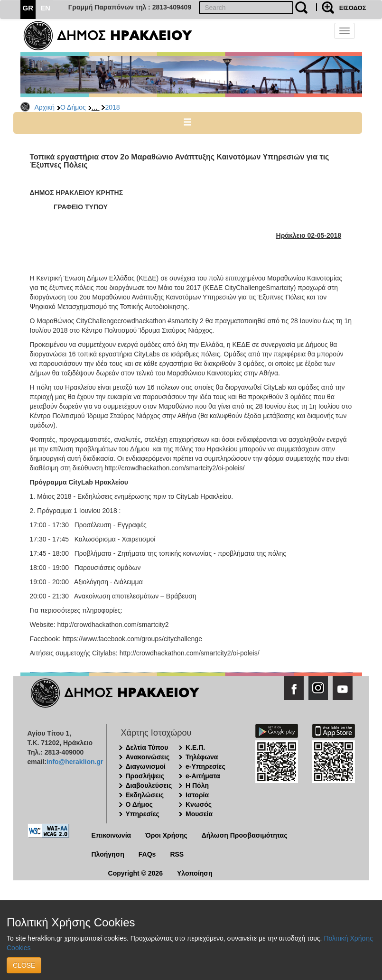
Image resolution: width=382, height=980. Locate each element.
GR (28, 8)
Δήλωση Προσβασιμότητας (245, 835)
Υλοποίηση (195, 873)
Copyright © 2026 (135, 873)
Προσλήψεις (145, 776)
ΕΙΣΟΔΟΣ (353, 8)
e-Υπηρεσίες (205, 766)
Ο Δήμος (73, 107)
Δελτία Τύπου (147, 747)
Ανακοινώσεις (148, 757)
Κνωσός (199, 804)
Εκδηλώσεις (145, 795)
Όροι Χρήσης (166, 835)
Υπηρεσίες (143, 814)
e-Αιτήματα (203, 776)
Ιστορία (197, 795)
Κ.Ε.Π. (195, 747)
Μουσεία (199, 814)
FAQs (147, 854)
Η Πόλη (197, 785)
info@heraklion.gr (75, 762)
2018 (112, 107)
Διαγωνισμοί (146, 766)
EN (45, 8)
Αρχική (45, 107)
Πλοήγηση (108, 854)
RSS (177, 854)
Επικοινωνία (112, 835)
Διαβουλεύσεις (149, 785)
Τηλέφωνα (202, 757)
